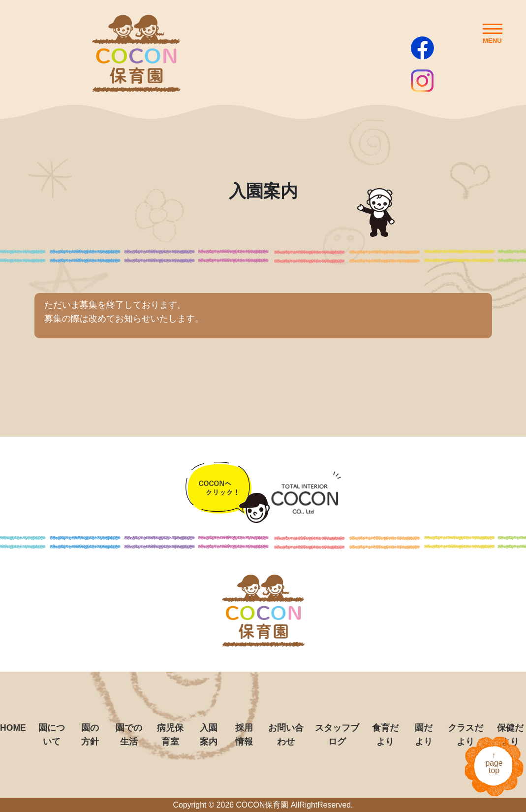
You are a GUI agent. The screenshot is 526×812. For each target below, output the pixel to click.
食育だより (385, 735)
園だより (424, 735)
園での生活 (129, 735)
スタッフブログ (337, 735)
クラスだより (465, 735)
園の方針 (90, 735)
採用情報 (244, 735)
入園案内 (209, 735)
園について (52, 735)
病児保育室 (170, 735)
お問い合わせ (286, 735)
